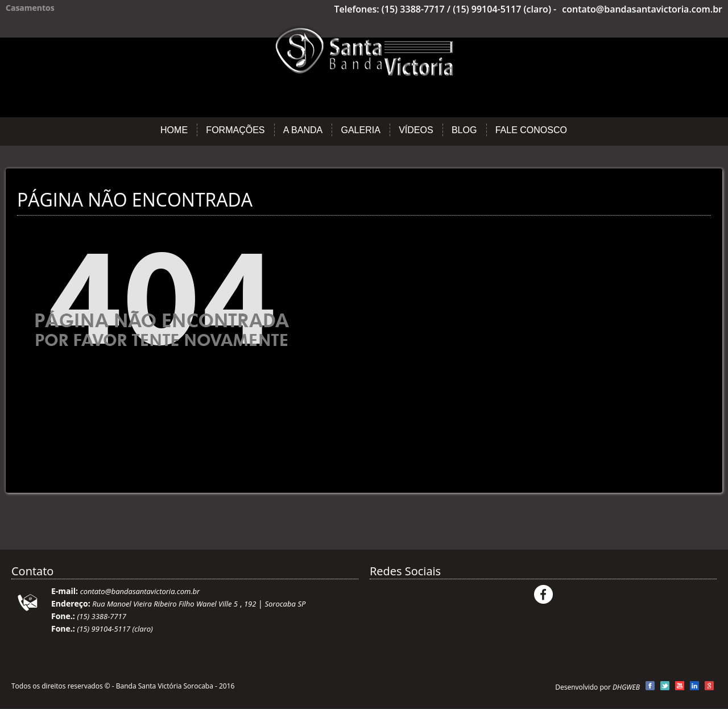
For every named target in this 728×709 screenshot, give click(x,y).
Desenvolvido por (597, 687)
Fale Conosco (531, 130)
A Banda (303, 130)
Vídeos (416, 130)
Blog (464, 130)
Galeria (360, 130)
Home (174, 130)
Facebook (543, 594)
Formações (235, 130)
